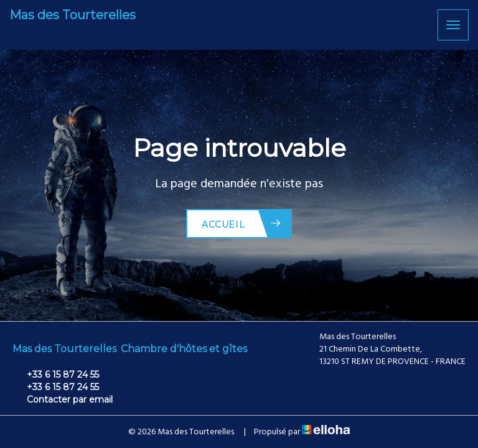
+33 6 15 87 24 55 (56, 375)
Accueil (242, 224)
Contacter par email (63, 399)
